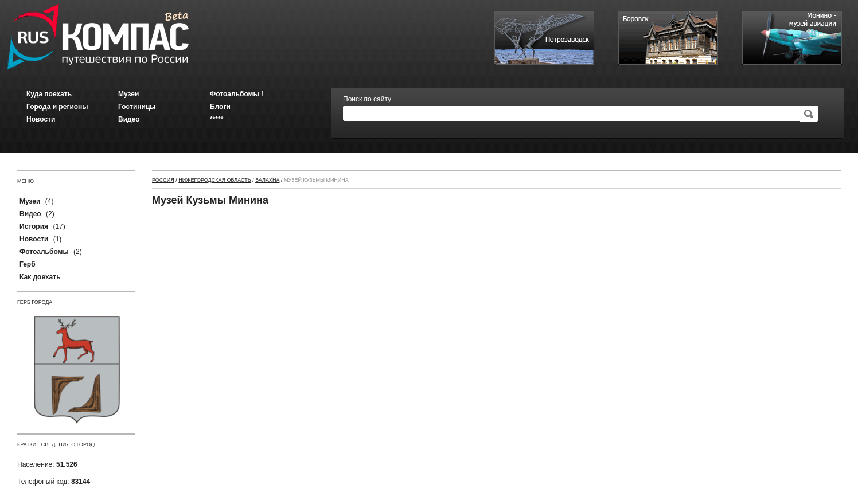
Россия (163, 180)
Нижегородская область (214, 180)
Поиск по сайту (367, 99)
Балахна (267, 180)
